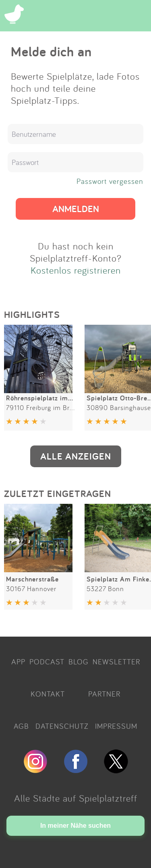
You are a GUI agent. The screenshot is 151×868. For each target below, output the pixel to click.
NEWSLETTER (116, 662)
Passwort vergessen (110, 181)
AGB (21, 726)
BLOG (79, 662)
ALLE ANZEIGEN (76, 456)
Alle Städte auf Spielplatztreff (76, 798)
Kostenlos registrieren (76, 270)
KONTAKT (48, 694)
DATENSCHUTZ (62, 726)
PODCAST (47, 662)
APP (18, 662)
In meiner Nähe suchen (75, 826)
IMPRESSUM (116, 726)
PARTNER (104, 694)
